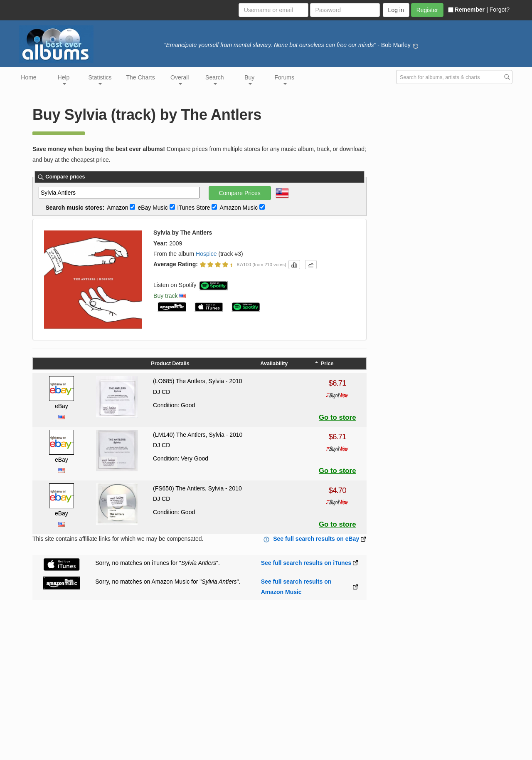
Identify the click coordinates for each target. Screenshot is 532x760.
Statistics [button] (100, 79)
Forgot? (500, 10)
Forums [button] (284, 79)
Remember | (468, 10)
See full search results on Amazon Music (296, 587)
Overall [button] (180, 79)
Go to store (337, 417)
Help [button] (64, 79)
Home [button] (28, 77)
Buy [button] (249, 79)
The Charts (141, 77)
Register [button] (427, 10)
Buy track (165, 296)
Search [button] (214, 79)
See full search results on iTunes (306, 563)
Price (324, 364)
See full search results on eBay (316, 539)
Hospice (206, 254)
